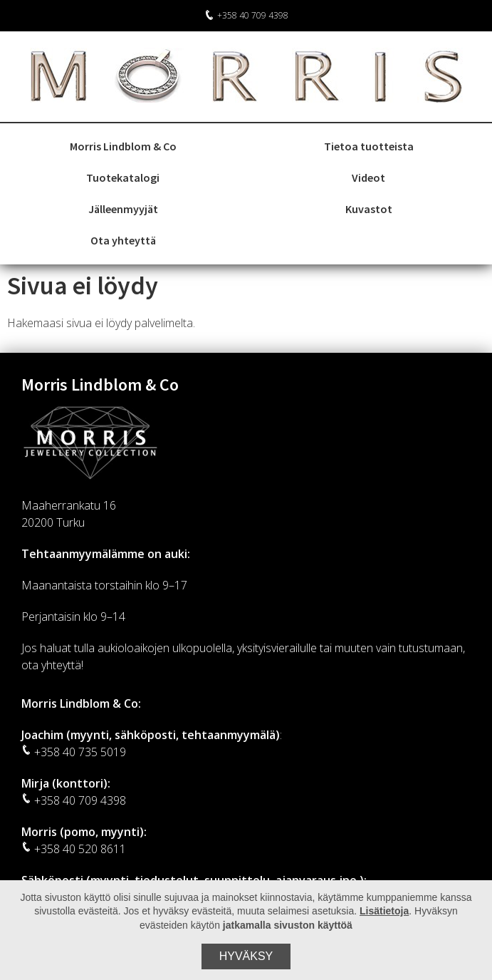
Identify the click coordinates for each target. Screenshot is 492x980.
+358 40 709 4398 (246, 15)
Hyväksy (246, 956)
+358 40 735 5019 (74, 752)
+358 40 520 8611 (74, 849)
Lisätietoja (384, 911)
